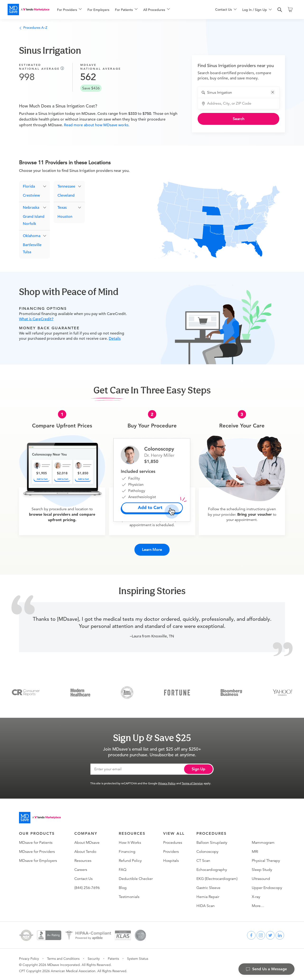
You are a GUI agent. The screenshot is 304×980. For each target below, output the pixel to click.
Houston (65, 217)
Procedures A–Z (33, 28)
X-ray (256, 896)
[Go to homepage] (40, 817)
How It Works (130, 842)
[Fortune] (177, 691)
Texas (62, 208)
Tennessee (66, 187)
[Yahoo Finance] (283, 691)
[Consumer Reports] (26, 691)
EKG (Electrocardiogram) (217, 878)
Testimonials (129, 896)
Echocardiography (212, 869)
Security (94, 958)
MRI (255, 851)
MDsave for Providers (37, 851)
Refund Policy (130, 860)
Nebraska (31, 208)
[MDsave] (28, 10)
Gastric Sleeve (208, 887)
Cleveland (66, 196)
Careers (81, 869)
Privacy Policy (167, 782)
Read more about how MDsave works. (96, 125)
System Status (138, 958)
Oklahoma (32, 236)
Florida (29, 187)
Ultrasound (261, 878)
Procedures (173, 842)
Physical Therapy (266, 860)
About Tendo (85, 851)
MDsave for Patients (36, 842)
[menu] (128, 10)
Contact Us (83, 878)
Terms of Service (192, 782)
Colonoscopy (207, 851)
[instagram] (261, 935)
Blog (123, 887)
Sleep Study (262, 869)
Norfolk (29, 224)
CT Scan (203, 860)
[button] (273, 92)
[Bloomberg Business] (231, 691)
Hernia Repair (208, 896)
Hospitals (171, 860)
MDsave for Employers (38, 860)
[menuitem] (69, 10)
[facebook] (251, 935)
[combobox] (241, 92)
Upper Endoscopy (267, 887)
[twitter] (270, 935)
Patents (113, 958)
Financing (127, 851)
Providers (171, 851)
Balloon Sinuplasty (212, 842)
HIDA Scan (206, 905)
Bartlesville (32, 245)
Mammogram (263, 842)
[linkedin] (280, 935)
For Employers (98, 10)
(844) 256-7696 (87, 887)
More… (258, 905)
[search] (280, 10)
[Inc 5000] (127, 691)
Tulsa (27, 252)
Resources (83, 860)
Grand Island (34, 217)
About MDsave (87, 842)
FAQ (123, 869)
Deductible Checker (136, 878)
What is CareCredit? (36, 319)
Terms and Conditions (63, 958)
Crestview (31, 196)
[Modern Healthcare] (80, 691)
